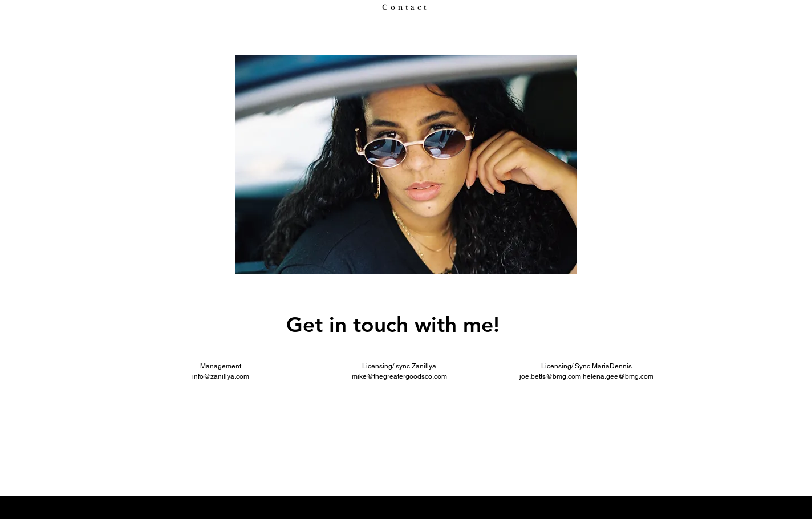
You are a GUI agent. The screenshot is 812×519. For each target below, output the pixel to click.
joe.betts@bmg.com (550, 376)
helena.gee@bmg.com (618, 376)
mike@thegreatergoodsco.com (399, 376)
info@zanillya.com (221, 376)
